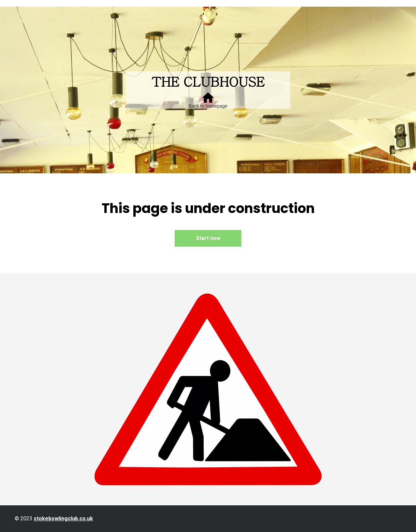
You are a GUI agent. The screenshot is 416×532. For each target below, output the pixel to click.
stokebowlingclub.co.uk (63, 518)
